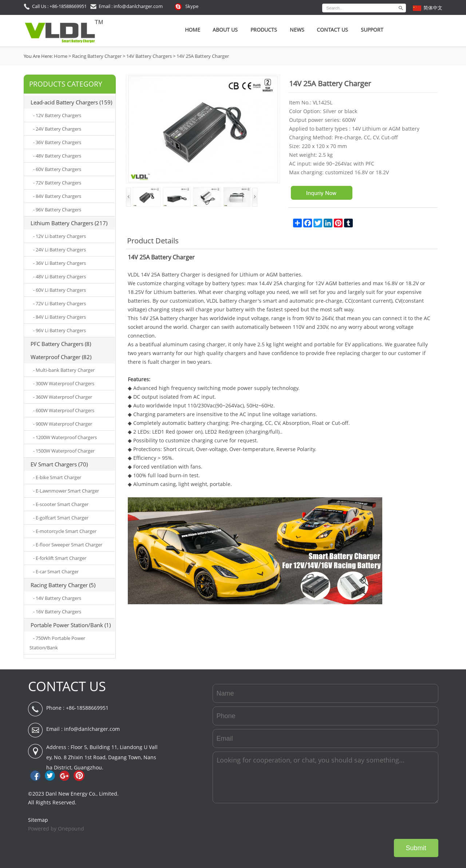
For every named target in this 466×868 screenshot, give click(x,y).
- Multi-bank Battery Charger (64, 370)
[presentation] (383, 821)
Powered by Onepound (56, 829)
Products (264, 30)
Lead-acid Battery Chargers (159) (71, 102)
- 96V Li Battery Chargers (60, 330)
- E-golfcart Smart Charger (61, 518)
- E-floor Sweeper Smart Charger (68, 545)
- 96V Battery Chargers (57, 210)
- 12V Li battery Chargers (60, 236)
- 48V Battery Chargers (57, 156)
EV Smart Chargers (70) (59, 464)
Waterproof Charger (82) (61, 357)
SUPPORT (372, 30)
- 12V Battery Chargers (57, 115)
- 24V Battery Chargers (57, 129)
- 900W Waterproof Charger (63, 424)
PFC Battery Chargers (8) (61, 344)
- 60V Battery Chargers (57, 169)
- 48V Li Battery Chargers (60, 276)
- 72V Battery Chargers (57, 183)
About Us (225, 30)
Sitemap (38, 820)
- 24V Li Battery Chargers (60, 250)
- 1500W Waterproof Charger (64, 451)
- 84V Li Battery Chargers (60, 317)
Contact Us (332, 30)
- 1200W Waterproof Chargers (65, 437)
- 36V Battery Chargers (57, 142)
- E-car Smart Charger (56, 572)
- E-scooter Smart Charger (61, 504)
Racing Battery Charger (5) (63, 585)
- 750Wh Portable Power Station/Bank (57, 643)
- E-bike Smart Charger (57, 477)
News (297, 30)
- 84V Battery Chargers (57, 196)
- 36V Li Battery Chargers (60, 263)
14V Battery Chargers (149, 56)
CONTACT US (67, 686)
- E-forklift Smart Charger (60, 558)
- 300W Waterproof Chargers (64, 383)
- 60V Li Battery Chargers (60, 290)
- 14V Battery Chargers (57, 598)
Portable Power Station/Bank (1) (71, 625)
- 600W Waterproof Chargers (64, 410)
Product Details (153, 241)
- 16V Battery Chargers (57, 612)
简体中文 (433, 8)
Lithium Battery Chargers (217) (69, 223)
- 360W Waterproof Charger (63, 397)
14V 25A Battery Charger (203, 56)
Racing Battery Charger (97, 56)
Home (193, 30)
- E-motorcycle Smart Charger (65, 531)
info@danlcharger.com (92, 729)
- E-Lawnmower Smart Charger (66, 491)
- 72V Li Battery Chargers (60, 303)
